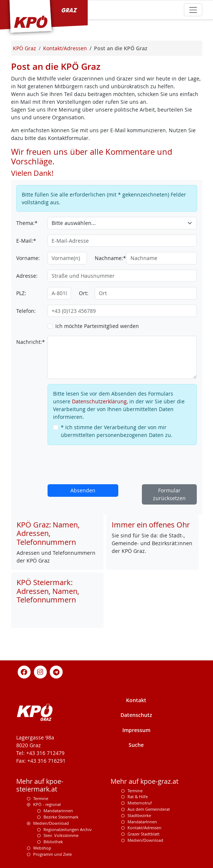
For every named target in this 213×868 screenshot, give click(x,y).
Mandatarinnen (58, 811)
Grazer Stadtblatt (144, 834)
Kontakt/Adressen (144, 828)
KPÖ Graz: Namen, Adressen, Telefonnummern (48, 533)
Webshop (42, 848)
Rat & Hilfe (138, 797)
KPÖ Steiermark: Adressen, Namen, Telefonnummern (48, 591)
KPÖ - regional (47, 804)
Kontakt (136, 700)
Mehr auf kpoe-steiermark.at (40, 785)
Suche (136, 745)
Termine (41, 798)
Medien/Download (51, 823)
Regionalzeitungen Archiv (68, 829)
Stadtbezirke (139, 815)
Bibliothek (53, 842)
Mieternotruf (140, 803)
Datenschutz (136, 715)
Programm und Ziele (53, 854)
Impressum (136, 730)
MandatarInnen (142, 822)
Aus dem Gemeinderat (149, 809)
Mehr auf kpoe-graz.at (144, 781)
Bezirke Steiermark (61, 817)
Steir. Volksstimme (61, 835)
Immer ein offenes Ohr (151, 525)
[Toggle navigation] (193, 10)
